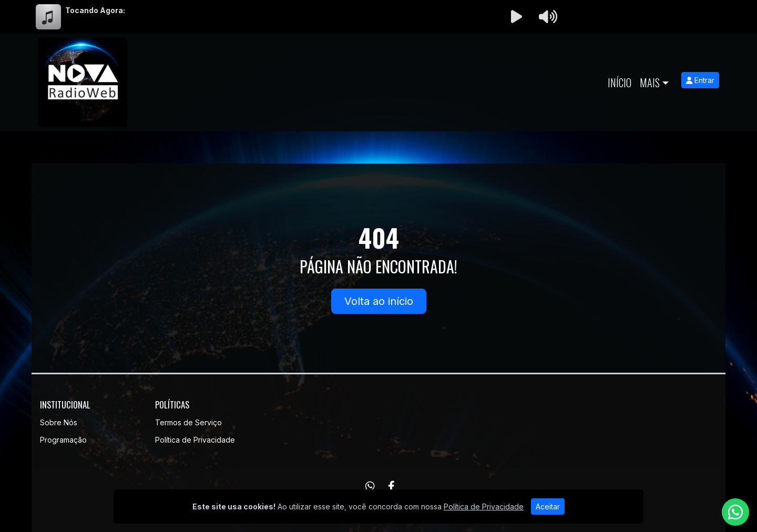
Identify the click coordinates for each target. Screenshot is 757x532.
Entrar (700, 80)
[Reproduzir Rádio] (516, 17)
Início (620, 83)
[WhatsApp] (370, 486)
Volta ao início (379, 301)
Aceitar (548, 507)
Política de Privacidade (195, 440)
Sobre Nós (59, 422)
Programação (63, 440)
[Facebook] (391, 486)
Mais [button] (650, 83)
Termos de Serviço (188, 422)
